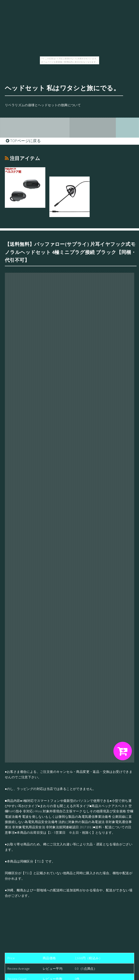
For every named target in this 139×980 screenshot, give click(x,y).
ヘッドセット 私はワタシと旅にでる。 (62, 88)
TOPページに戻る (23, 141)
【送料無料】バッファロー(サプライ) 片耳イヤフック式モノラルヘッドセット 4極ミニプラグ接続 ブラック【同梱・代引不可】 (70, 252)
